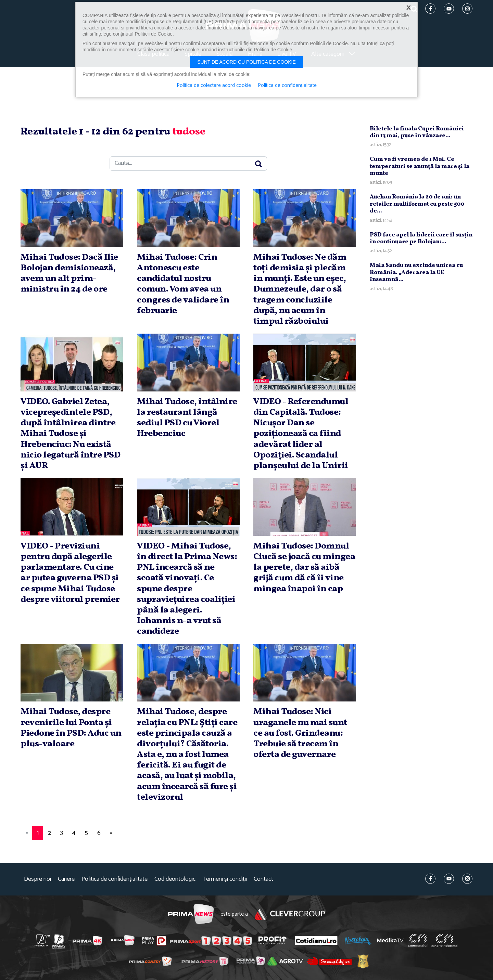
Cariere (66, 879)
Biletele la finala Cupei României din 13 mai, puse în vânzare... (417, 132)
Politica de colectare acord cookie (214, 86)
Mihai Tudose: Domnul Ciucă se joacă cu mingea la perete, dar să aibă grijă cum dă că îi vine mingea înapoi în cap (304, 568)
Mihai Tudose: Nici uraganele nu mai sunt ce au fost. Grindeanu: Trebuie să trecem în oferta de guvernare (300, 733)
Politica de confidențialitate (115, 879)
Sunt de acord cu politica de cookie (246, 62)
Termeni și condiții (225, 879)
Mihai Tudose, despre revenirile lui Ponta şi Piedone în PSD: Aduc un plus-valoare (71, 728)
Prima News (191, 914)
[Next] (111, 833)
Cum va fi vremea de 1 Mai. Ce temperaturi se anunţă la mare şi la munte (420, 166)
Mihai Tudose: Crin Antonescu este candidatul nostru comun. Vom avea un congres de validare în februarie (183, 284)
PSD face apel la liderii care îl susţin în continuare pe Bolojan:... (421, 238)
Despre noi (37, 879)
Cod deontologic (175, 879)
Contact (263, 879)
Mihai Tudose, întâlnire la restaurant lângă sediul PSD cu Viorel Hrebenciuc (187, 418)
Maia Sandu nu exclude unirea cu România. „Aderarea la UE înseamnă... (416, 272)
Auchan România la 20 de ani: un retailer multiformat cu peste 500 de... (417, 204)
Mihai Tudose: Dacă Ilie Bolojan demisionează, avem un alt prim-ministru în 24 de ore (69, 273)
